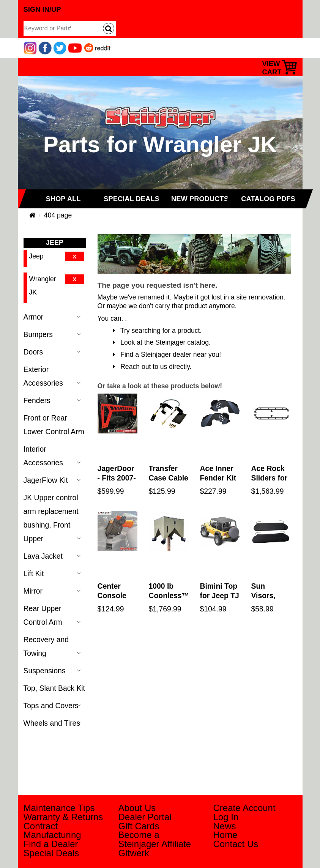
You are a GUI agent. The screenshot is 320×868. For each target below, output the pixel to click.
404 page (58, 215)
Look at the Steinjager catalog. (162, 342)
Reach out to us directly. (152, 367)
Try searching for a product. (157, 331)
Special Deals (51, 853)
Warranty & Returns (63, 817)
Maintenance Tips (59, 808)
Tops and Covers (51, 706)
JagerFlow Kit (46, 480)
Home (225, 835)
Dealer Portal (145, 817)
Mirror (33, 591)
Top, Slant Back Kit (54, 688)
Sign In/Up (42, 9)
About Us (137, 808)
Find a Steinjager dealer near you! (167, 354)
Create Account (244, 808)
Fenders (37, 400)
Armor (34, 317)
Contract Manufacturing (52, 831)
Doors (33, 352)
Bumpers (38, 334)
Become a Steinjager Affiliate (155, 839)
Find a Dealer (51, 844)
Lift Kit (34, 573)
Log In (226, 817)
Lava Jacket (43, 556)
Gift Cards (139, 826)
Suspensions (45, 671)
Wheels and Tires (52, 723)
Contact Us (236, 844)
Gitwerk (134, 853)
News (225, 826)
